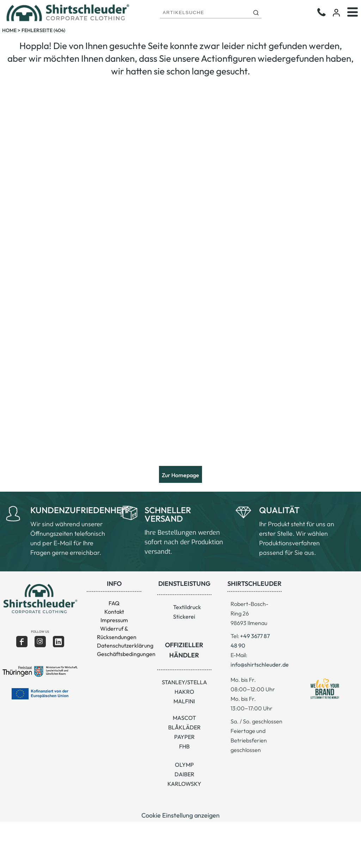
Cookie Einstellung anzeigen (180, 815)
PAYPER (184, 737)
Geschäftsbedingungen (126, 654)
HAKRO (184, 692)
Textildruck (187, 607)
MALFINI (184, 701)
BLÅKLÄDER (184, 727)
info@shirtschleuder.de (260, 664)
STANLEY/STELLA (184, 682)
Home (9, 30)
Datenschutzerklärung (125, 645)
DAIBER (184, 774)
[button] (40, 599)
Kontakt (114, 612)
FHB (184, 746)
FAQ (114, 603)
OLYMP (184, 765)
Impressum (114, 620)
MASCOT (184, 718)
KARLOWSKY (184, 784)
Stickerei (184, 617)
